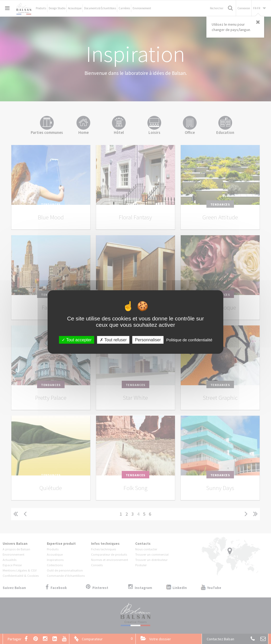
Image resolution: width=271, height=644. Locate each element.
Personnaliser (148, 340)
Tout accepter (77, 340)
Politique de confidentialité (189, 340)
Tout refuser (113, 340)
